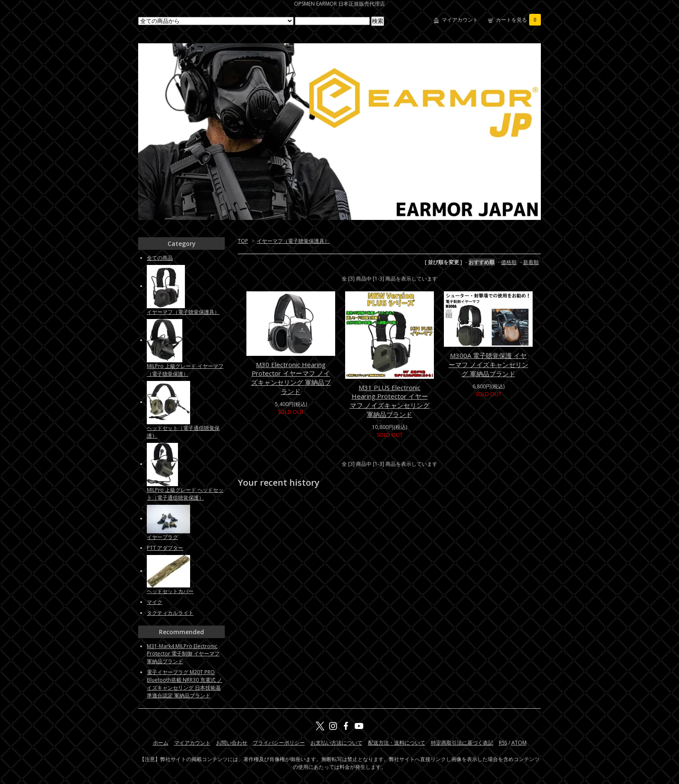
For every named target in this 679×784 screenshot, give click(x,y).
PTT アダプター (165, 548)
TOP (243, 241)
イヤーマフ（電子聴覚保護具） (293, 241)
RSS (503, 743)
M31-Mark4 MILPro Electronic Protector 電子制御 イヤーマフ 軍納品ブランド (183, 654)
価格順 (509, 262)
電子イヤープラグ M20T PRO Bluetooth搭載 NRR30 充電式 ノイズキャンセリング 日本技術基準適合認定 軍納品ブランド (184, 684)
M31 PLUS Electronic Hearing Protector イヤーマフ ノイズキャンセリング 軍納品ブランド (390, 401)
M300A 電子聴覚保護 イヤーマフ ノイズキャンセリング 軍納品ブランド (488, 365)
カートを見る (518, 20)
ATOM (519, 743)
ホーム (161, 743)
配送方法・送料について (397, 743)
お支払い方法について (336, 743)
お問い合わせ (232, 743)
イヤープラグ (162, 537)
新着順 (531, 262)
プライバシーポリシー (279, 743)
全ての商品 (160, 258)
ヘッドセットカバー (170, 591)
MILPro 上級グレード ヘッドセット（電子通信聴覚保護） (185, 494)
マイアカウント (460, 20)
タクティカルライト (170, 613)
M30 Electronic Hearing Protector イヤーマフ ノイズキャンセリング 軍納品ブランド (291, 378)
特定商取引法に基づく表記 (462, 743)
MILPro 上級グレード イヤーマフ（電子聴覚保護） (185, 370)
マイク (155, 602)
